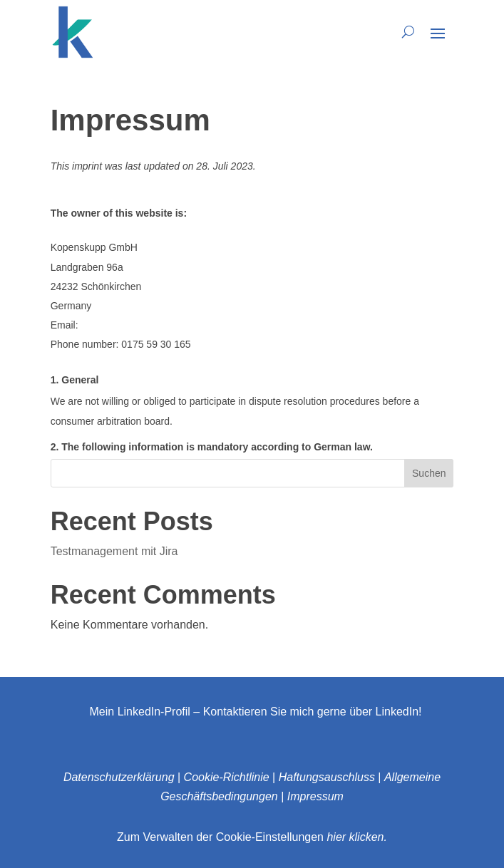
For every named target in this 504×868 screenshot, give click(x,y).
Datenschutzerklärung (119, 777)
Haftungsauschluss (327, 777)
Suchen (429, 473)
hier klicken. (356, 837)
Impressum (315, 796)
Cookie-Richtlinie (227, 777)
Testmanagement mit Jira (114, 551)
